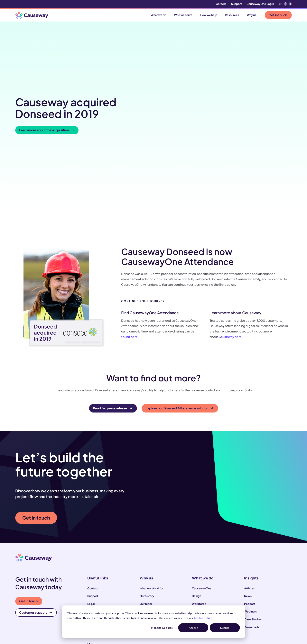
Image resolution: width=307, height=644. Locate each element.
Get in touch (278, 15)
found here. (130, 259)
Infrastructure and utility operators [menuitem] (110, 593)
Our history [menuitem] (147, 518)
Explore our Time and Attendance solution (179, 331)
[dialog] (153, 622)
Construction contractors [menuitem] (104, 577)
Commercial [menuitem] (200, 542)
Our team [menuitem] (146, 526)
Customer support (36, 535)
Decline (225, 628)
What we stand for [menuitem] (151, 511)
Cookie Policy (203, 618)
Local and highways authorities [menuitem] (108, 585)
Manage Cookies (162, 628)
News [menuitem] (248, 518)
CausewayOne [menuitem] (202, 511)
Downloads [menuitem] (252, 549)
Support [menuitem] (236, 4)
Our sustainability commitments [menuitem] (161, 534)
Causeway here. (231, 259)
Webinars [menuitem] (250, 534)
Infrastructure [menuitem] (201, 549)
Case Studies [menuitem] (253, 542)
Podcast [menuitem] (250, 526)
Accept (193, 628)
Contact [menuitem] (93, 511)
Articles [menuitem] (249, 511)
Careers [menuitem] (221, 4)
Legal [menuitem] (91, 526)
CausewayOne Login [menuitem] (260, 4)
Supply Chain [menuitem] (200, 534)
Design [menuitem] (196, 518)
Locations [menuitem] (94, 542)
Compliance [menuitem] (96, 534)
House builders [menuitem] (97, 601)
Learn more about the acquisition (47, 91)
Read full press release (113, 331)
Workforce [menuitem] (199, 526)
